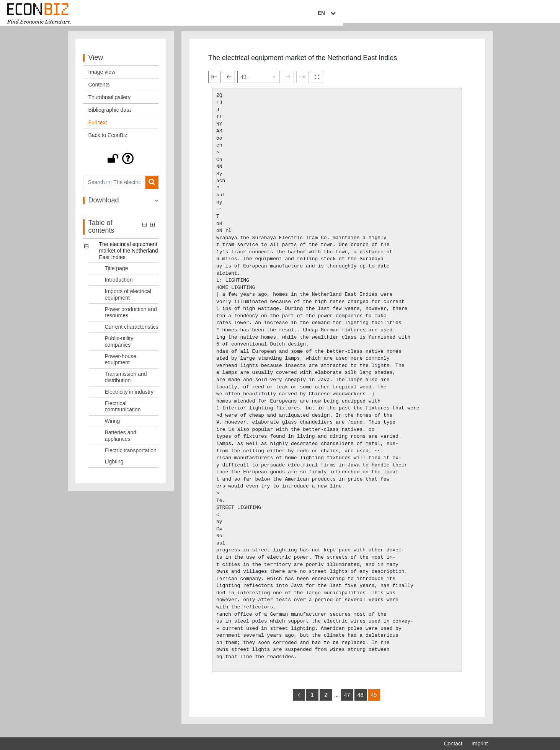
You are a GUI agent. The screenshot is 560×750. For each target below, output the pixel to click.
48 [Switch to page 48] (361, 700)
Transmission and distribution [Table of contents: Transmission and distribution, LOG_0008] (126, 382)
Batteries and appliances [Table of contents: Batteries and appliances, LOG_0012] (121, 441)
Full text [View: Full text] (98, 128)
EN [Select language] (482, 14)
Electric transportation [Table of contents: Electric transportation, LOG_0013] (131, 456)
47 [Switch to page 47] (347, 700)
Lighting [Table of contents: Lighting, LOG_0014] (114, 467)
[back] (299, 700)
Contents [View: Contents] (99, 90)
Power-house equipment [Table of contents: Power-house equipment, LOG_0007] (121, 365)
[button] (121, 164)
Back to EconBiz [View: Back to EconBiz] (108, 140)
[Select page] (258, 83)
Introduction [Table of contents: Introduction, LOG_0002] (119, 285)
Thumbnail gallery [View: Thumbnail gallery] (110, 103)
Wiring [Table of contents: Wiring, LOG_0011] (113, 426)
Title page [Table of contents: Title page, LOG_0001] (117, 274)
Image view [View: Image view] (102, 77)
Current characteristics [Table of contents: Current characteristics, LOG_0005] (132, 332)
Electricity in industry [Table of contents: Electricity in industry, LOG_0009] (129, 397)
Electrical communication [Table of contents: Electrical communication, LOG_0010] (123, 412)
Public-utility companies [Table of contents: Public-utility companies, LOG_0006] (119, 347)
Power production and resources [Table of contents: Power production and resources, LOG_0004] (131, 318)
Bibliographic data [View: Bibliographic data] (110, 115)
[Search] (152, 188)
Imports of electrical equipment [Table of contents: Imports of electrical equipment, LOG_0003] (128, 300)
